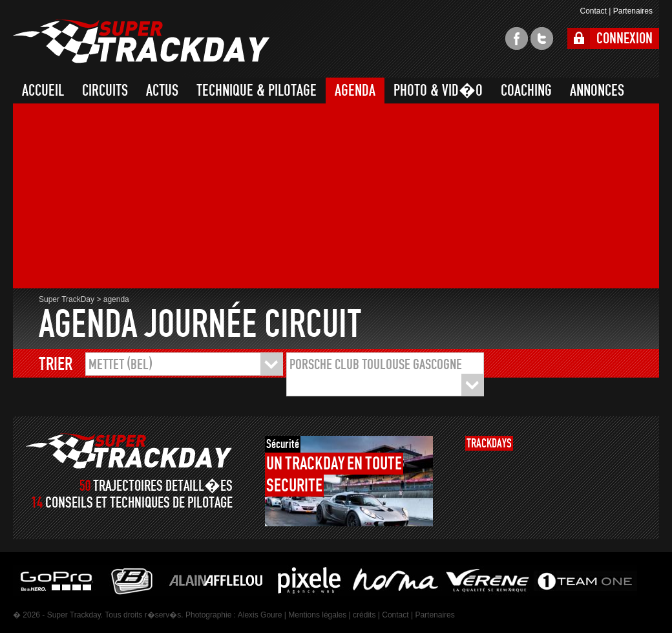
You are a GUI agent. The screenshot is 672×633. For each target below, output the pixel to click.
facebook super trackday (517, 38)
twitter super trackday (542, 38)
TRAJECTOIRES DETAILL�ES (163, 486)
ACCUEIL (43, 91)
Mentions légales (317, 615)
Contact (593, 11)
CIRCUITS (105, 91)
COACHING (526, 91)
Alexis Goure (260, 615)
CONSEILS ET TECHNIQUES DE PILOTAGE (139, 503)
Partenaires (633, 11)
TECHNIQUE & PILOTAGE (257, 91)
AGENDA (355, 91)
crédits (364, 615)
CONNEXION (625, 38)
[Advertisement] (222, 198)
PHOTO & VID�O (438, 91)
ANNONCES (597, 91)
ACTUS (162, 91)
